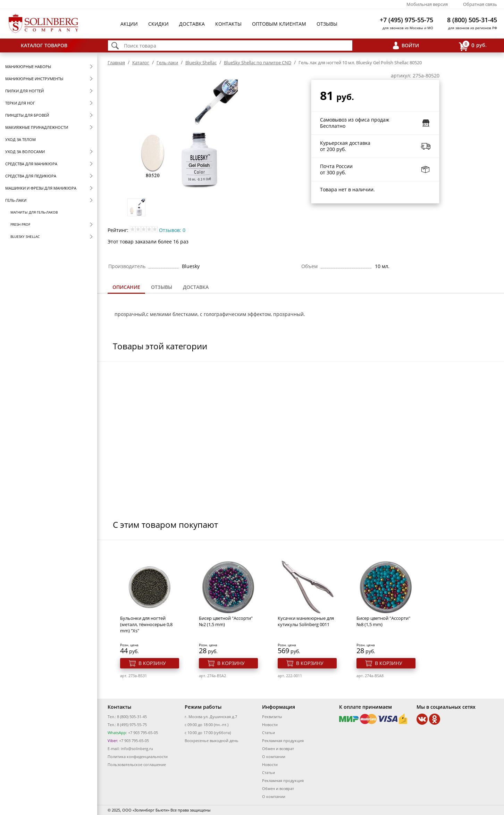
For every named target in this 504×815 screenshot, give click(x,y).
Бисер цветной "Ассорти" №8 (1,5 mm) (383, 621)
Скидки (158, 24)
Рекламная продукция (283, 741)
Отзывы (327, 24)
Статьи (268, 733)
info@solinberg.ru (137, 749)
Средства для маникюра (31, 164)
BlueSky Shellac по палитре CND (258, 63)
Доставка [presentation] (196, 287)
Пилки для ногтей (24, 91)
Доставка (192, 24)
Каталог (141, 63)
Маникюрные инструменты (34, 79)
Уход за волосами (25, 152)
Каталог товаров (44, 45)
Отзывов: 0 (172, 230)
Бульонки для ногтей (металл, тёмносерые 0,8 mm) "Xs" (146, 624)
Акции (129, 24)
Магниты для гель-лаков (34, 212)
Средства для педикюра (31, 176)
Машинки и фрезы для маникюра (41, 188)
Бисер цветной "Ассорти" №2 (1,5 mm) (226, 621)
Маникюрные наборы (28, 66)
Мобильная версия (427, 4)
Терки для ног (20, 103)
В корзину (152, 663)
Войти (410, 45)
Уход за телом (20, 139)
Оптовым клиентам (279, 24)
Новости (270, 725)
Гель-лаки (16, 200)
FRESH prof (20, 224)
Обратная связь (480, 4)
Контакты (228, 24)
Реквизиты (272, 717)
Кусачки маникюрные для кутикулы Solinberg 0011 (306, 621)
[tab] (126, 288)
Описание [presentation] (126, 287)
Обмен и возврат (278, 749)
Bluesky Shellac (25, 236)
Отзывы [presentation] (162, 287)
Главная (116, 63)
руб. (473, 46)
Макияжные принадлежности (37, 127)
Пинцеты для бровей (27, 115)
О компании (274, 756)
